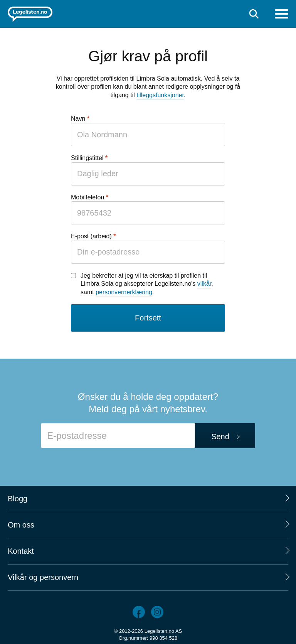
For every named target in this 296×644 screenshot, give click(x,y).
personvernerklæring (124, 292)
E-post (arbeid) (91, 236)
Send (220, 437)
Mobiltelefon (87, 197)
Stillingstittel (87, 158)
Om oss (21, 525)
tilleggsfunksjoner (160, 95)
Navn (78, 119)
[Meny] (282, 15)
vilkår (204, 284)
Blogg (18, 499)
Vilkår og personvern (43, 577)
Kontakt (21, 551)
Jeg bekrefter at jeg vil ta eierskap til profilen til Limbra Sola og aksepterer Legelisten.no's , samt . (147, 284)
